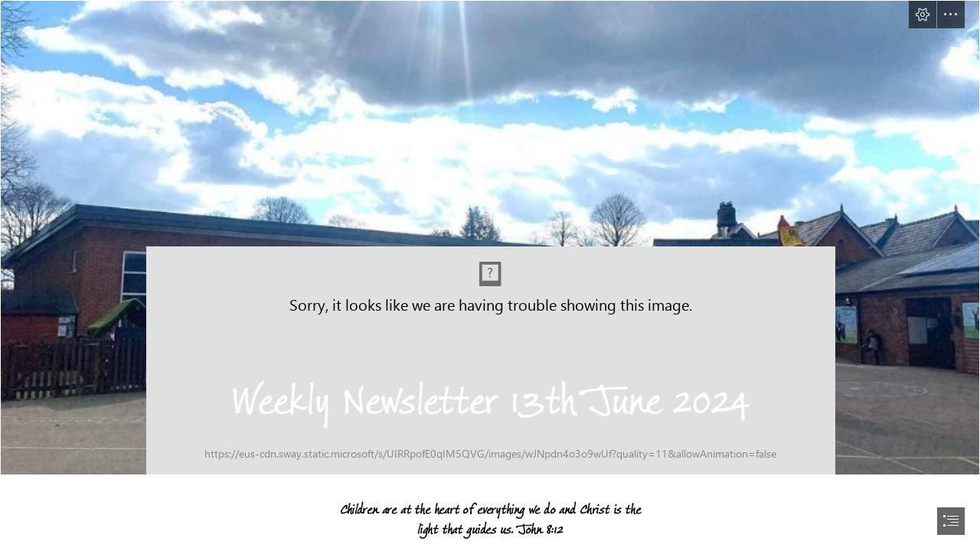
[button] (923, 15)
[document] (490, 275)
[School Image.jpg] (490, 238)
